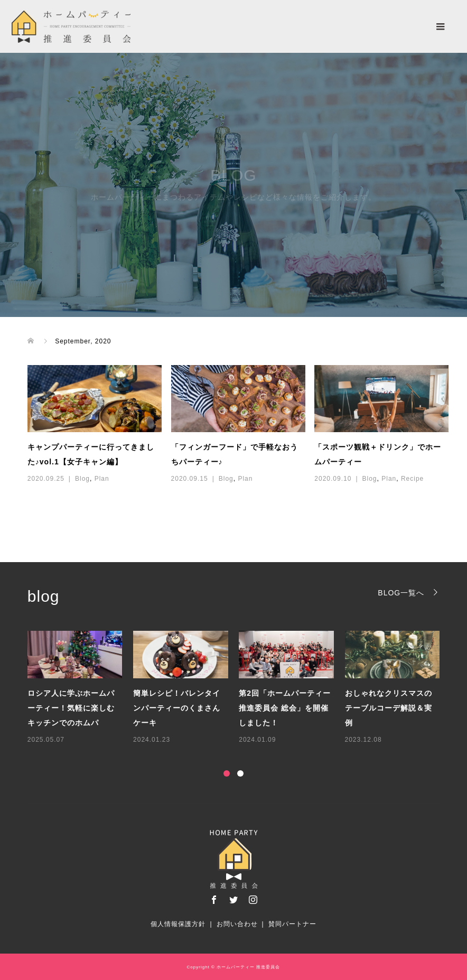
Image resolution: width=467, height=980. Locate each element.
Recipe (412, 479)
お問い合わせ (237, 924)
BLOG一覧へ (401, 592)
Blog (82, 479)
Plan (102, 479)
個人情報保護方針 (178, 924)
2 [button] (240, 773)
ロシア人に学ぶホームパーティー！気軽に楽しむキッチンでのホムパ (71, 708)
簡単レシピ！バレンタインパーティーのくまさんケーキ (177, 708)
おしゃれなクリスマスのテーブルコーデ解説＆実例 (389, 708)
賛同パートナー (292, 924)
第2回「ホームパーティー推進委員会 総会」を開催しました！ (285, 708)
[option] (239, 688)
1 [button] (227, 773)
